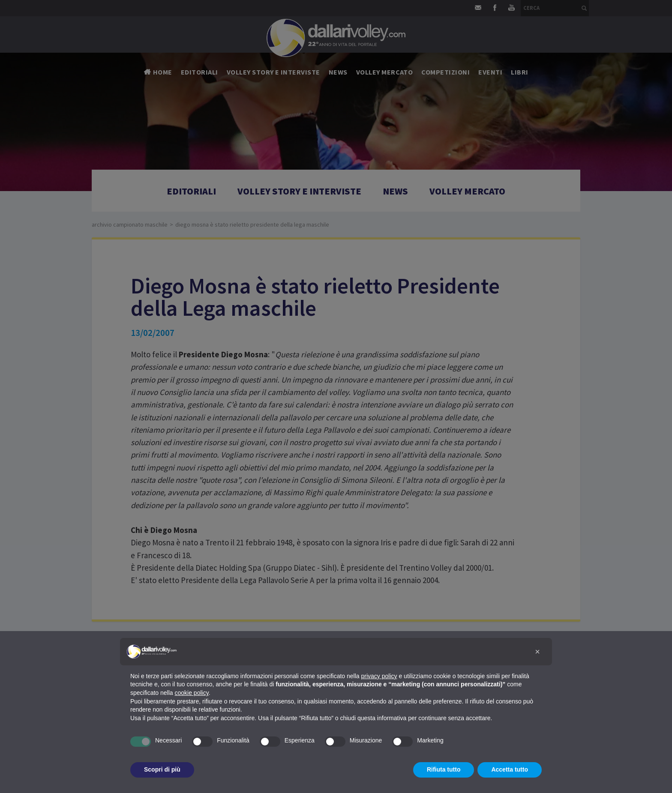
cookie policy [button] (192, 693)
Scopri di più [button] (162, 769)
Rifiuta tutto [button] (444, 769)
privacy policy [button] (379, 676)
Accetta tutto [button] (510, 769)
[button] (537, 652)
